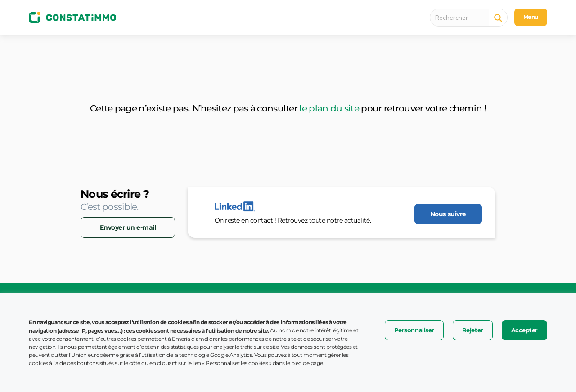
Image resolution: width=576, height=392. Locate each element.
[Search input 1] (462, 18)
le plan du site (329, 108)
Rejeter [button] (473, 330)
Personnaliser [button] (414, 330)
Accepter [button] (524, 330)
